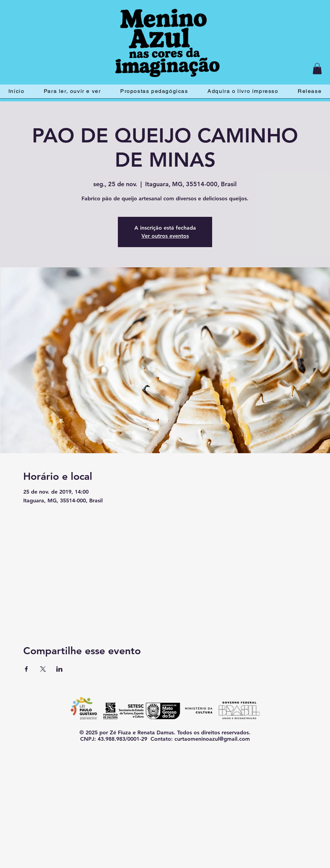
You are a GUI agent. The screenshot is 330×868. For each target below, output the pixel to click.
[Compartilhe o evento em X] (43, 669)
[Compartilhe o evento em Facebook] (26, 669)
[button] (317, 69)
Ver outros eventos (165, 236)
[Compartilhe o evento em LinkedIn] (59, 669)
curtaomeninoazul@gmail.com (212, 739)
